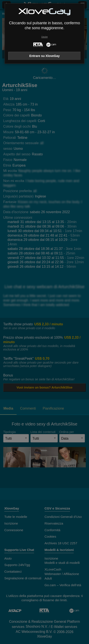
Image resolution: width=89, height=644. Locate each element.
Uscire (44, 37)
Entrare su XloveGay (44, 56)
